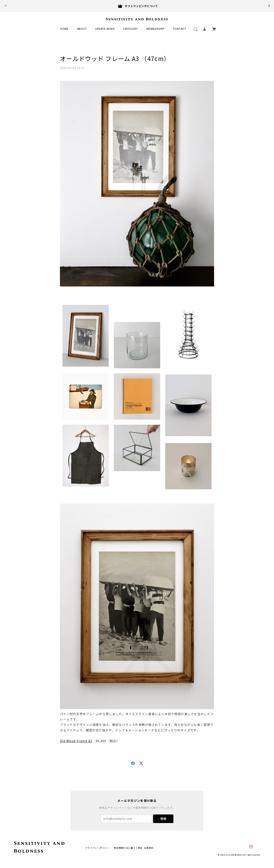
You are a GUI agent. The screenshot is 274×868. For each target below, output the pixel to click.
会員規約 (149, 848)
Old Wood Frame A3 (76, 741)
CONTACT (180, 29)
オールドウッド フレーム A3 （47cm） (115, 58)
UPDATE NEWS (105, 29)
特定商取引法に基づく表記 (128, 848)
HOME (64, 29)
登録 (163, 818)
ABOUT (82, 29)
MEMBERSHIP (156, 29)
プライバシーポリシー (97, 848)
